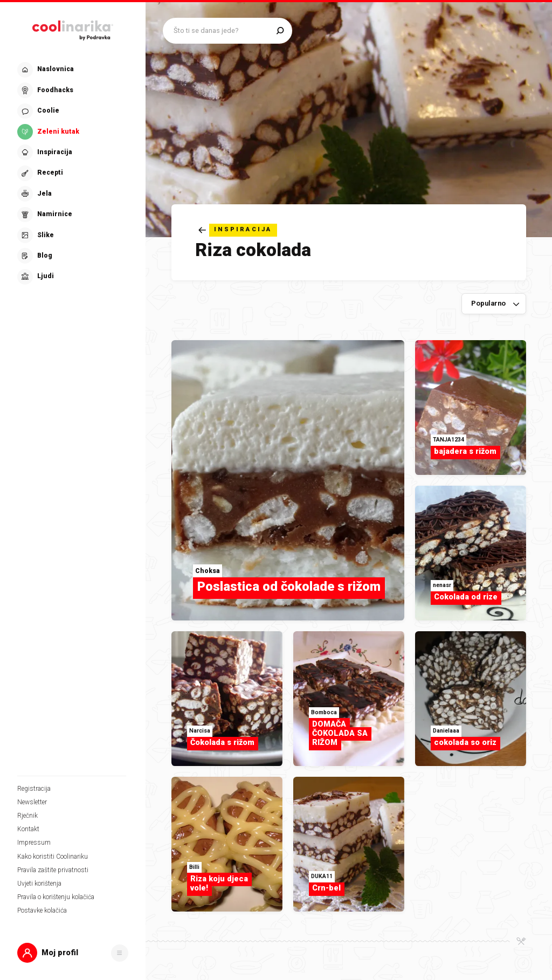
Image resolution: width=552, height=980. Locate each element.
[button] (73, 953)
